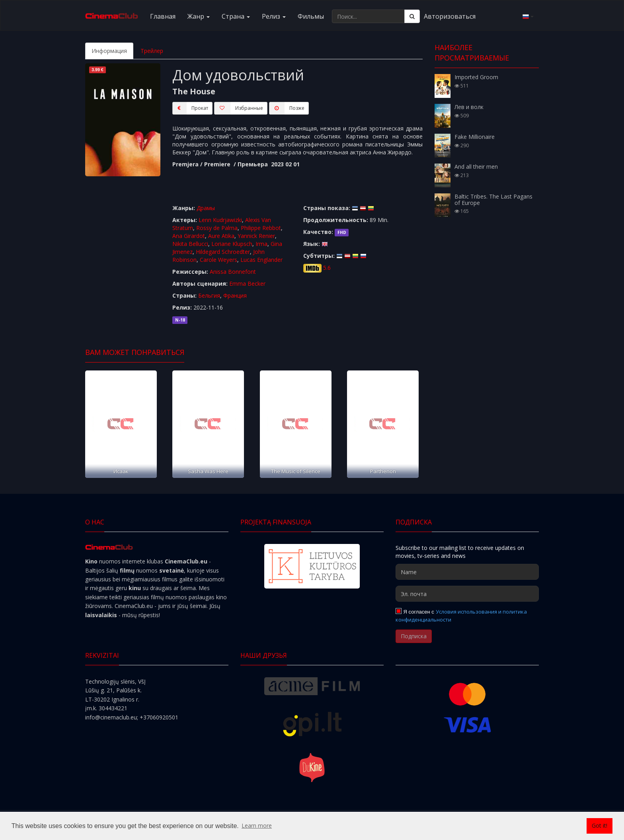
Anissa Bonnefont (233, 272)
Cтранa (236, 16)
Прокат (190, 108)
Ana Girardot (189, 236)
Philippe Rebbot (261, 228)
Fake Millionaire (475, 137)
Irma (261, 244)
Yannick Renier (256, 236)
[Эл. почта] (467, 594)
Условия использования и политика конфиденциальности (461, 616)
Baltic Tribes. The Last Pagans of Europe (493, 199)
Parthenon (383, 471)
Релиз (274, 16)
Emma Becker (247, 284)
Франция (235, 295)
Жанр (199, 16)
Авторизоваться (450, 16)
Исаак (121, 471)
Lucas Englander (261, 260)
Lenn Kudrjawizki (220, 220)
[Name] (467, 572)
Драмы (206, 208)
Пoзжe (287, 108)
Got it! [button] (600, 825)
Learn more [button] (257, 825)
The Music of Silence (296, 471)
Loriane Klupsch (232, 244)
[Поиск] (412, 16)
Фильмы (311, 16)
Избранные (239, 108)
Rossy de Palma (217, 228)
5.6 (327, 268)
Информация (109, 51)
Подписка (414, 636)
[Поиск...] (368, 16)
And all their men (476, 167)
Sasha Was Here (208, 471)
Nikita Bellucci (190, 244)
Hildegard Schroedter (223, 252)
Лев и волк (469, 107)
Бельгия (209, 295)
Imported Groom (476, 77)
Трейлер (152, 51)
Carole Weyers (218, 260)
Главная (163, 16)
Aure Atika (221, 236)
